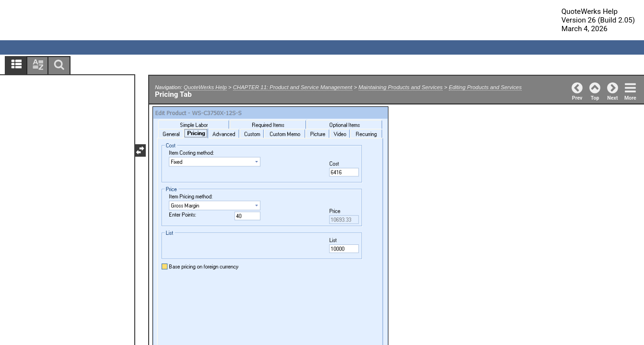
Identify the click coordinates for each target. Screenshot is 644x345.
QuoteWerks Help (205, 87)
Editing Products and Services (485, 87)
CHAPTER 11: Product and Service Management (293, 87)
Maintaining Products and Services (401, 87)
